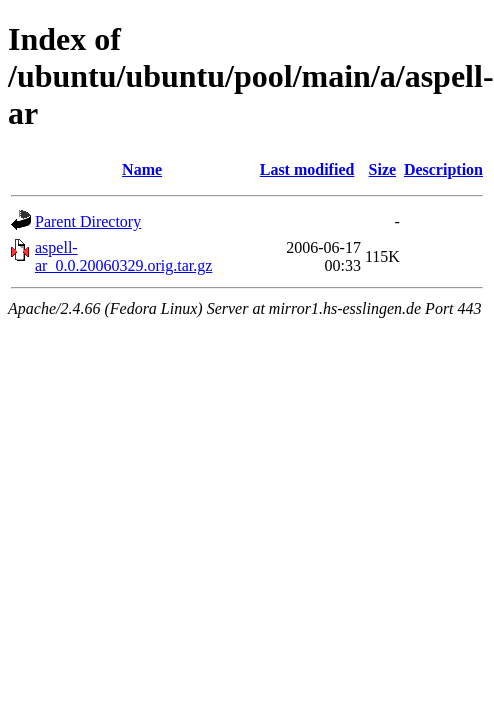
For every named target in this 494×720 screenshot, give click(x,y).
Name (142, 169)
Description (443, 169)
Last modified (307, 169)
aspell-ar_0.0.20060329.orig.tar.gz (123, 256)
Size (383, 169)
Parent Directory (88, 221)
